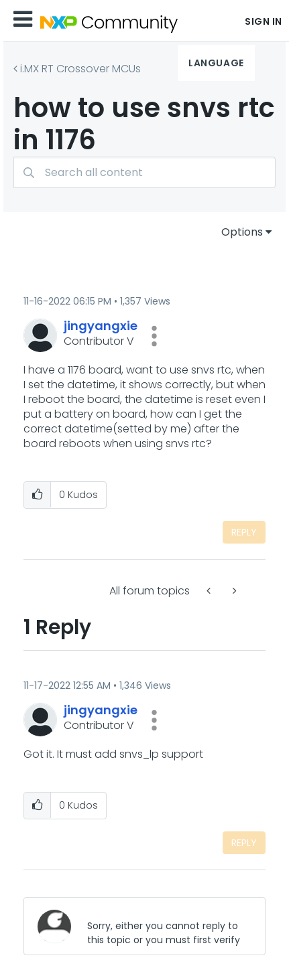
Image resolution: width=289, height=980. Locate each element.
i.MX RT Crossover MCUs (80, 69)
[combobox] (144, 172)
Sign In (264, 21)
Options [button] (242, 232)
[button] (154, 336)
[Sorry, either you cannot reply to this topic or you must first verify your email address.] (165, 926)
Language (216, 63)
